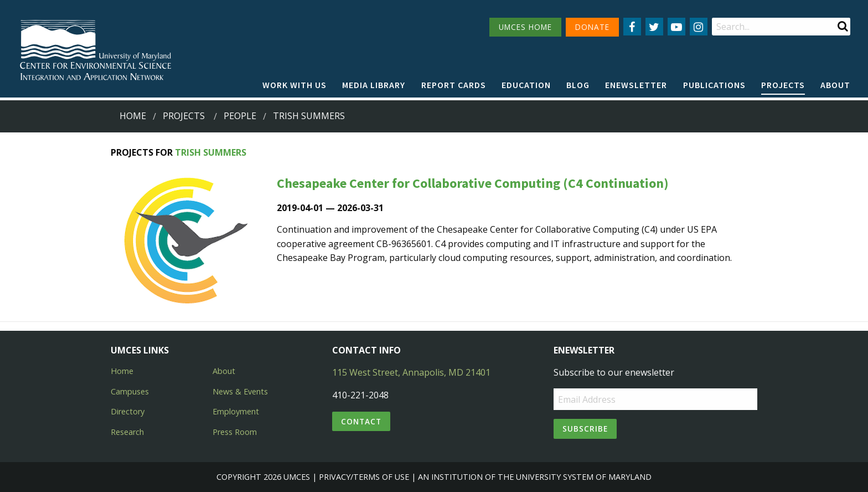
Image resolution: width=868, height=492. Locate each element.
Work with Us (294, 85)
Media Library (374, 85)
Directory (128, 411)
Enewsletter (636, 85)
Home (133, 116)
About (835, 85)
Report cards (454, 85)
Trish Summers (211, 152)
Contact (361, 421)
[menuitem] (294, 85)
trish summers (309, 116)
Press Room (235, 432)
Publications (714, 85)
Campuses (130, 391)
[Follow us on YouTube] (676, 27)
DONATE (592, 27)
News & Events (240, 391)
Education (526, 85)
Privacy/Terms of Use (364, 477)
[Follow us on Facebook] (632, 27)
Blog (578, 85)
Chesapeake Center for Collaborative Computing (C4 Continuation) (473, 183)
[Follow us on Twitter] (654, 27)
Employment (236, 411)
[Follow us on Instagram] (699, 27)
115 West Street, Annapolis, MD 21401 (411, 372)
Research (127, 432)
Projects (783, 85)
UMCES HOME (525, 27)
